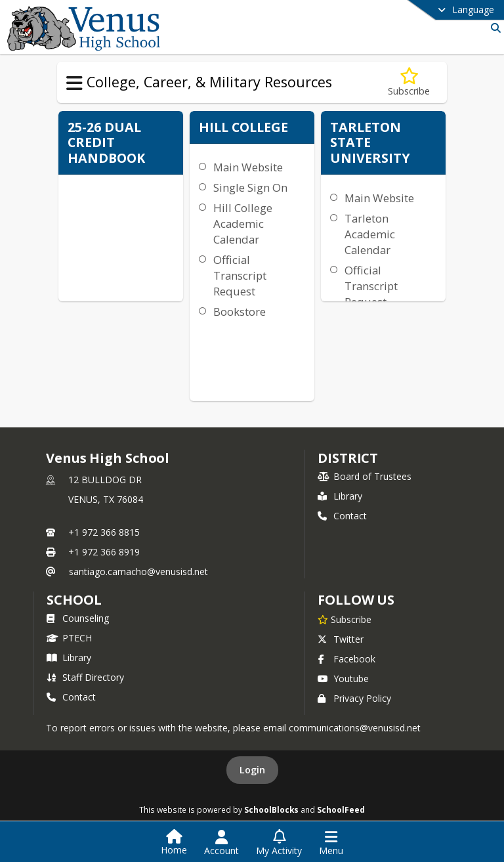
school (74, 600)
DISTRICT (348, 458)
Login (252, 770)
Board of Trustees (365, 476)
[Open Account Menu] (221, 843)
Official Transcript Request (240, 275)
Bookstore (240, 312)
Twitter (341, 639)
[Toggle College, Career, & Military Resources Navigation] (74, 83)
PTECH (69, 638)
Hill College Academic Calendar (243, 224)
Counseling (78, 618)
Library (340, 496)
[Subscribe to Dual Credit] (409, 82)
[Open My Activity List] (279, 843)
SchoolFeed (341, 809)
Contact (342, 516)
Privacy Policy (354, 698)
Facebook (346, 659)
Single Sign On (250, 187)
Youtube (343, 679)
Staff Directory (85, 677)
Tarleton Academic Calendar (370, 234)
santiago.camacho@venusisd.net (138, 571)
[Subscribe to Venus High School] (345, 619)
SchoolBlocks (271, 809)
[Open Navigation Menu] (331, 843)
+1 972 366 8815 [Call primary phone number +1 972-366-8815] (104, 532)
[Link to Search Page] (493, 28)
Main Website (248, 167)
